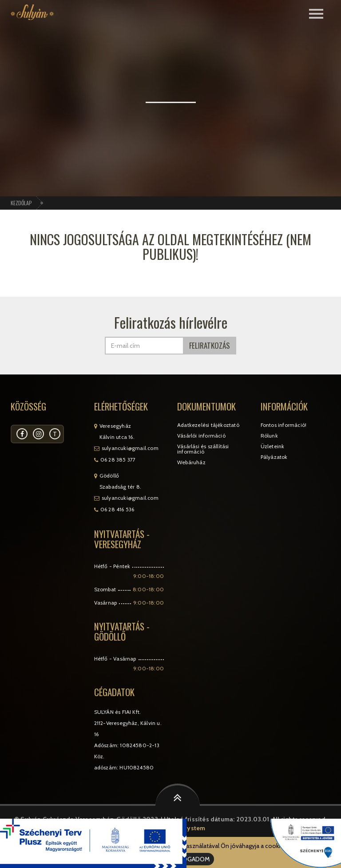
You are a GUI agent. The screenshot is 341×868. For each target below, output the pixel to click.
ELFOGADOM (191, 859)
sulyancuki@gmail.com (130, 448)
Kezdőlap (21, 203)
